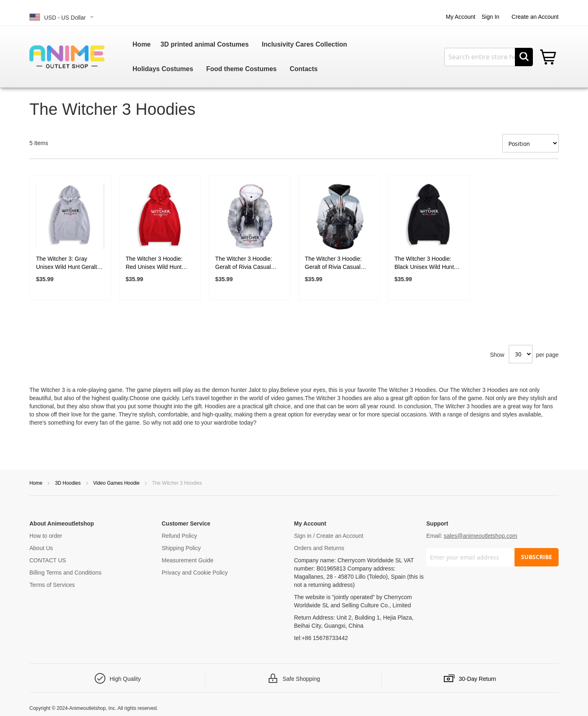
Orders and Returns (319, 548)
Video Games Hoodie (117, 483)
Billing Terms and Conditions (65, 573)
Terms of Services (52, 585)
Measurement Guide (188, 560)
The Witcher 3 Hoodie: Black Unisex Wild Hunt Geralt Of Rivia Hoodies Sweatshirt (424, 263)
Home (37, 483)
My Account (461, 17)
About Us (41, 548)
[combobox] (489, 57)
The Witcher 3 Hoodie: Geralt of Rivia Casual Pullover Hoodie (244, 263)
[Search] (524, 57)
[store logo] (67, 57)
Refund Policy (179, 536)
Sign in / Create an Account (329, 536)
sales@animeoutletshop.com (481, 536)
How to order (46, 536)
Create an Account (535, 17)
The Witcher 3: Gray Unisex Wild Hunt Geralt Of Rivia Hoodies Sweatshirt (66, 263)
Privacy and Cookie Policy (195, 573)
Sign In (490, 17)
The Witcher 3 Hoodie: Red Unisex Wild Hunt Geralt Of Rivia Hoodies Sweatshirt (156, 263)
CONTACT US (48, 560)
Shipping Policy (181, 548)
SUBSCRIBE (537, 557)
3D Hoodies (69, 483)
